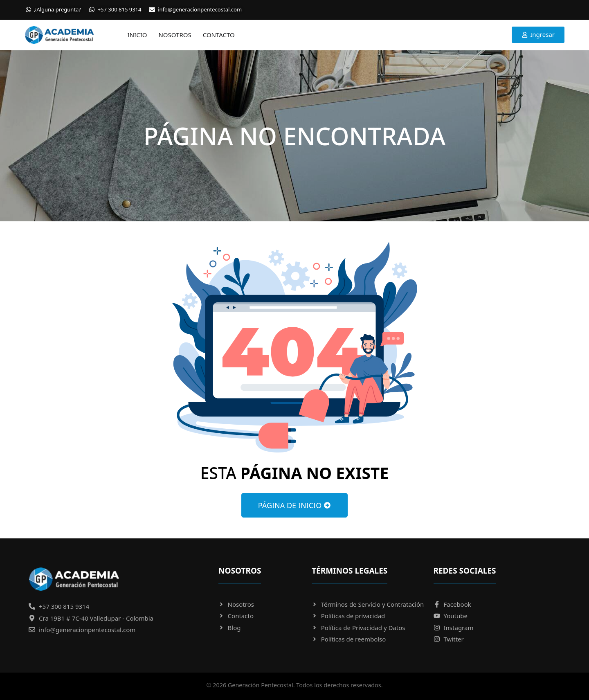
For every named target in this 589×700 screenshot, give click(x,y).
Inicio (137, 35)
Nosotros (175, 35)
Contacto (219, 35)
